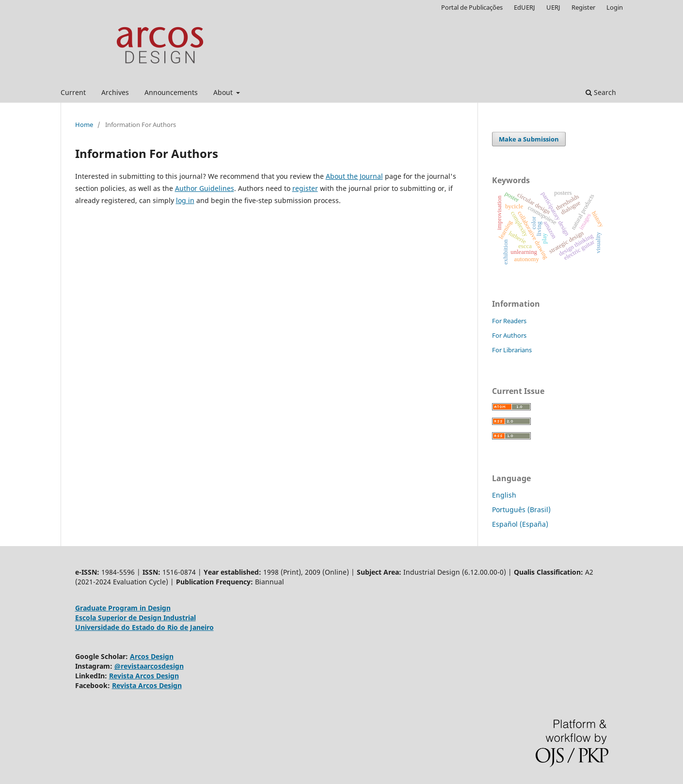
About (224, 92)
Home (84, 125)
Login (615, 7)
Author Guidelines (205, 188)
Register (583, 7)
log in (185, 200)
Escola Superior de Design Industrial (135, 618)
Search (601, 92)
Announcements (171, 92)
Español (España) (520, 524)
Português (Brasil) (521, 510)
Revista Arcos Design (144, 676)
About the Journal (354, 176)
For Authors (509, 335)
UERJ (553, 7)
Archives (115, 92)
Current (73, 92)
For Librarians (512, 350)
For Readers (509, 321)
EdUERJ (524, 7)
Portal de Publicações (472, 7)
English (504, 495)
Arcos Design (152, 656)
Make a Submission (529, 139)
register (305, 188)
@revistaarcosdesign (149, 666)
